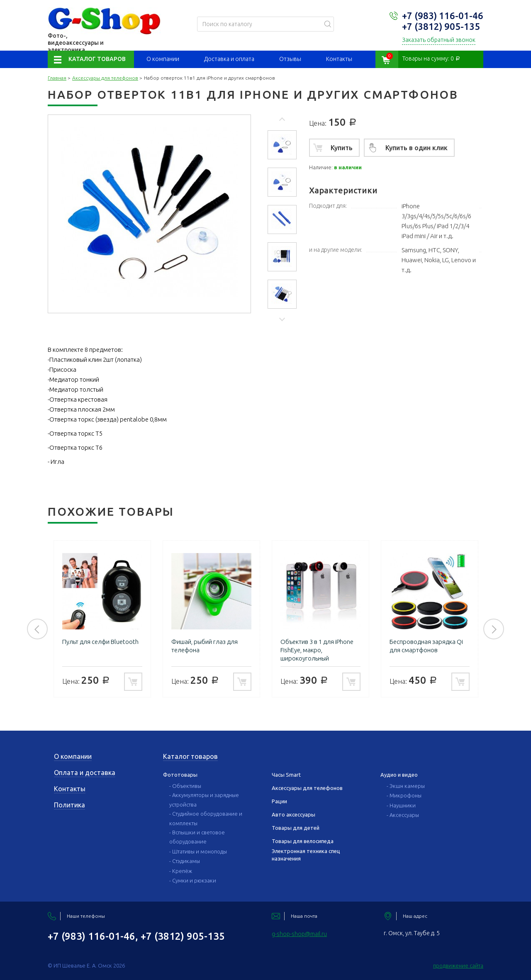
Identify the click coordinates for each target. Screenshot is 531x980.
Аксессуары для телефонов (105, 78)
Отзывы (290, 59)
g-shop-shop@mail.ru (299, 934)
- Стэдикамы (185, 861)
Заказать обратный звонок (439, 40)
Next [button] (282, 319)
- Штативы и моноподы (198, 851)
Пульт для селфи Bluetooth (100, 642)
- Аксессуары (403, 815)
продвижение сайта (458, 965)
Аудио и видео (399, 775)
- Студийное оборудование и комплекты (206, 818)
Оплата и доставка (85, 773)
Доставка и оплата (229, 59)
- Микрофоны (404, 795)
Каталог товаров (97, 59)
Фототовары (180, 775)
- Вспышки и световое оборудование (197, 837)
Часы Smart (286, 775)
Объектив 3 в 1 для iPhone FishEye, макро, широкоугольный (317, 650)
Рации (279, 801)
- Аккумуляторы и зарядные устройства (204, 800)
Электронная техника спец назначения (306, 855)
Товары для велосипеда (303, 841)
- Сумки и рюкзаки (193, 880)
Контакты (339, 59)
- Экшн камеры (406, 786)
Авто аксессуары (294, 814)
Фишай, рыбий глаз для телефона (205, 646)
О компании (163, 59)
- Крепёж (181, 871)
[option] (282, 145)
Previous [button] (282, 120)
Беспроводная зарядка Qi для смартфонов (426, 646)
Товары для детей (296, 828)
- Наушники (401, 805)
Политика (69, 805)
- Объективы (185, 786)
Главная (57, 78)
